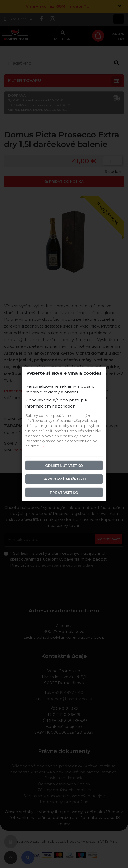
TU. (42, 446)
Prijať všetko (64, 493)
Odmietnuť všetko (64, 465)
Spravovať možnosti (64, 479)
